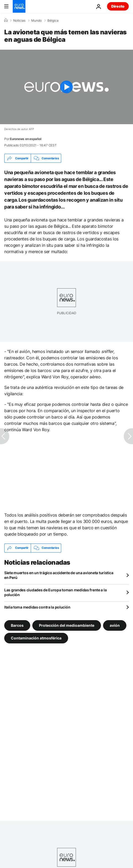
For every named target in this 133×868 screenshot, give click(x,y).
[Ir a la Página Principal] (19, 6)
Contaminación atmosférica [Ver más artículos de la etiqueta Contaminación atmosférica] (36, 638)
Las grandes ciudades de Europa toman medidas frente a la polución (55, 592)
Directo (118, 6)
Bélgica (53, 21)
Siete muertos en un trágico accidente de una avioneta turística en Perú (59, 575)
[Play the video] (66, 87)
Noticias (19, 21)
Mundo (36, 21)
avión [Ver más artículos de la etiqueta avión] (115, 625)
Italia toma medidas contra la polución (37, 607)
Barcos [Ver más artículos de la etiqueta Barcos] (17, 625)
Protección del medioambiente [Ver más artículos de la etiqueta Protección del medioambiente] (67, 625)
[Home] (6, 20)
